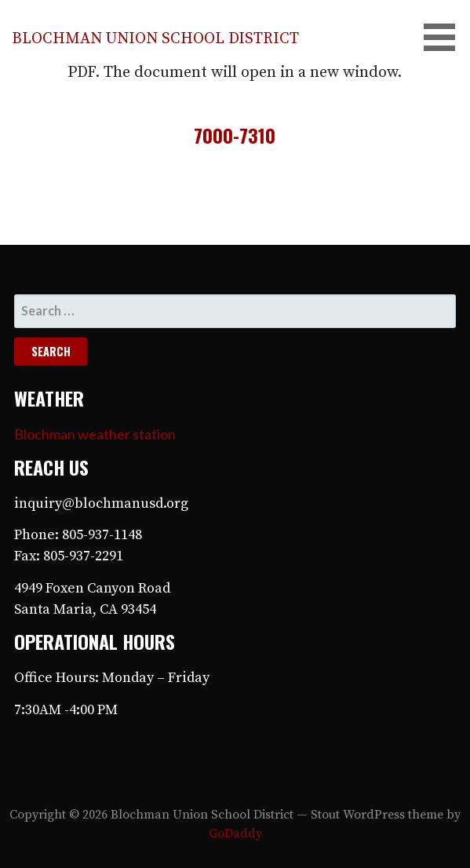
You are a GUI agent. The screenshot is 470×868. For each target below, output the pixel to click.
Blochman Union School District (155, 39)
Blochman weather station (95, 434)
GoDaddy (235, 833)
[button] (445, 37)
